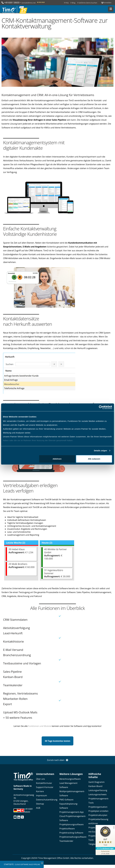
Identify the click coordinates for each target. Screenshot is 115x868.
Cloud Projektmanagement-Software (73, 818)
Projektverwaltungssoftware (73, 837)
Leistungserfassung (98, 790)
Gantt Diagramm (97, 782)
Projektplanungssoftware (71, 824)
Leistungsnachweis (98, 794)
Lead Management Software (68, 785)
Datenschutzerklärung (47, 800)
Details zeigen (100, 451)
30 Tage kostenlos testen (58, 741)
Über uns (40, 779)
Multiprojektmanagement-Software (72, 793)
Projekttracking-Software (71, 833)
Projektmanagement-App (71, 812)
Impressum (41, 795)
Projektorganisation (98, 807)
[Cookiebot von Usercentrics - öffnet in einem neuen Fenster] (101, 407)
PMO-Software (66, 800)
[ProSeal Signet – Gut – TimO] (105, 837)
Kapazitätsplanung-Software (69, 806)
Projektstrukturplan (98, 815)
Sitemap (40, 804)
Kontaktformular (44, 783)
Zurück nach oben (57, 760)
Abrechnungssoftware (70, 779)
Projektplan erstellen (98, 811)
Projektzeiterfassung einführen (98, 821)
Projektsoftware (67, 829)
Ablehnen (57, 459)
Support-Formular (45, 787)
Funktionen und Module (40, 726)
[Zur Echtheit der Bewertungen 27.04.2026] (105, 852)
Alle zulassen (94, 459)
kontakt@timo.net (29, 3)
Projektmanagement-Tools (99, 801)
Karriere (40, 791)
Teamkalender (66, 841)
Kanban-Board (95, 786)
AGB (38, 808)
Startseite (9, 864)
